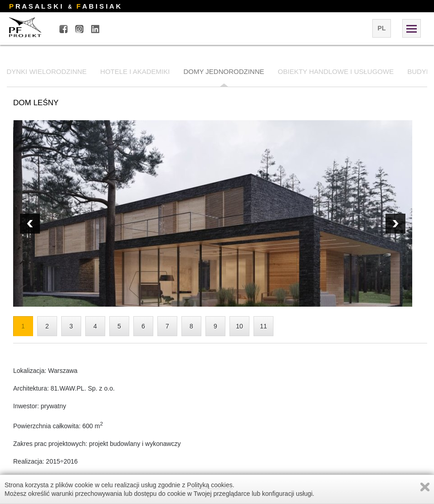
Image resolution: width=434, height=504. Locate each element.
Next (30, 224)
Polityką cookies (210, 485)
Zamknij (425, 487)
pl (382, 28)
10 (239, 326)
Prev (395, 224)
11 (263, 326)
